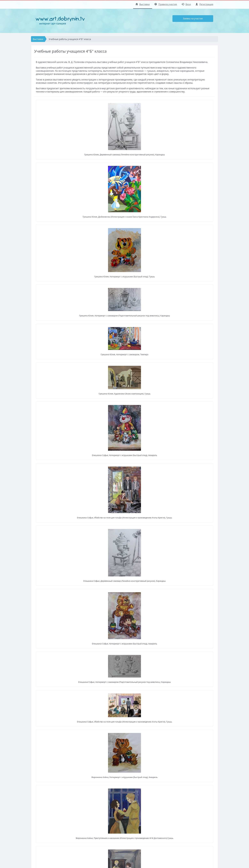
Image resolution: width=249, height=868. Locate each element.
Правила (114, 848)
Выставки (143, 4)
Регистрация (204, 4)
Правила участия (166, 4)
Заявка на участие (193, 18)
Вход (186, 4)
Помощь (114, 852)
